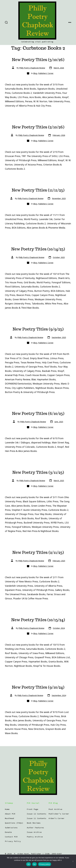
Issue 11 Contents (36, 818)
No (34, 864)
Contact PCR (11, 837)
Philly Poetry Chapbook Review (32, 68)
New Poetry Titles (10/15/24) (38, 620)
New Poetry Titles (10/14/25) (38, 249)
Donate (8, 832)
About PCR (10, 814)
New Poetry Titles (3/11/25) (38, 472)
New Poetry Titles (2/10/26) (38, 127)
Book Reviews (34, 823)
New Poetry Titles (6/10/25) (38, 413)
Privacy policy (45, 864)
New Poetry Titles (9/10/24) (38, 687)
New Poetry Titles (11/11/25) (38, 190)
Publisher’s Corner (59, 814)
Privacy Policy (13, 841)
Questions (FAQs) (14, 823)
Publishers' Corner (46, 73)
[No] (73, 861)
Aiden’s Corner (57, 818)
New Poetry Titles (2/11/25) (38, 552)
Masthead (9, 818)
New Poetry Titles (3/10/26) (38, 60)
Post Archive (55, 809)
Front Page (32, 809)
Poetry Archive (35, 837)
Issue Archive (34, 832)
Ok (29, 864)
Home (7, 809)
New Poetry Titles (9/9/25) (38, 329)
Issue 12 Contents (36, 814)
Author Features (35, 828)
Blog (35, 73)
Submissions (11, 828)
